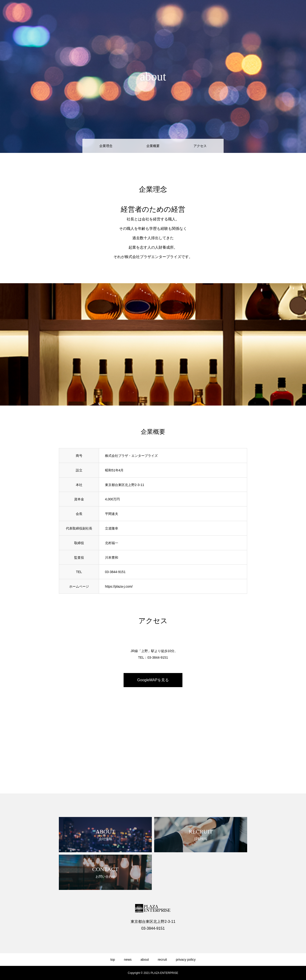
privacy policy (287, 12)
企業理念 (106, 146)
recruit (264, 12)
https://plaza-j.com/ (119, 586)
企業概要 (153, 146)
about (247, 12)
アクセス (200, 146)
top (216, 12)
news (231, 12)
